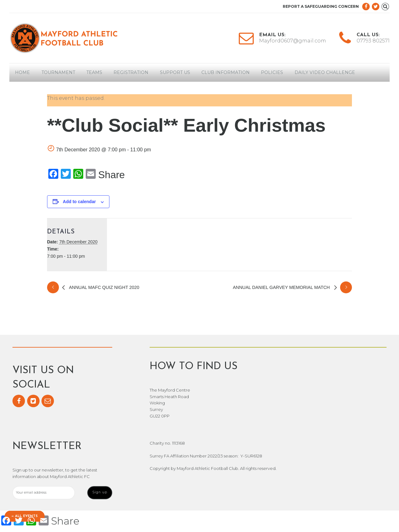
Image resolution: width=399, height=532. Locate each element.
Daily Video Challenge (325, 72)
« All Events (26, 516)
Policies (272, 72)
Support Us (175, 72)
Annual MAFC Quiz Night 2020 (104, 287)
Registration (131, 72)
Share (111, 175)
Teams (94, 72)
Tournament (58, 72)
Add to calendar (79, 202)
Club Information (226, 72)
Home (22, 72)
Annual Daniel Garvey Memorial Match (282, 287)
